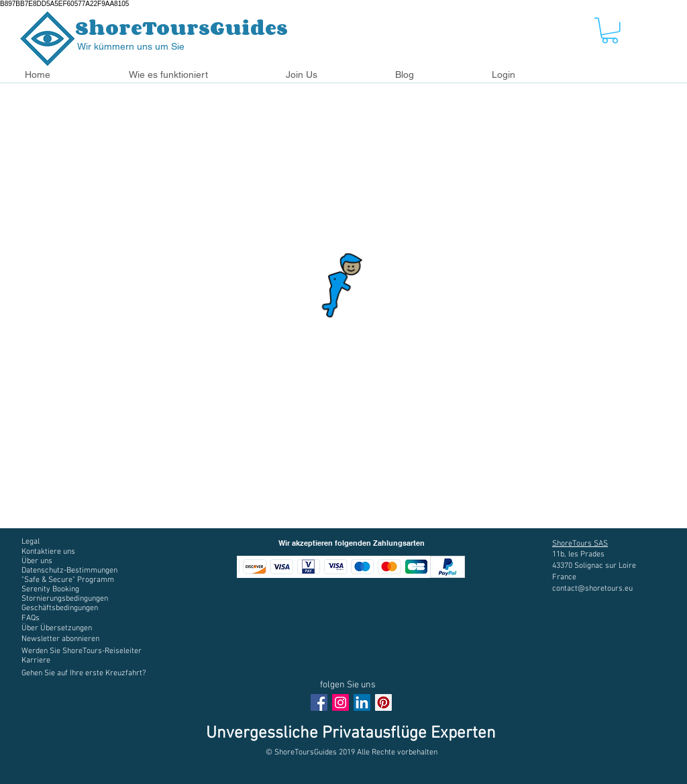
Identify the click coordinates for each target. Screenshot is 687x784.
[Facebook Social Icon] (319, 702)
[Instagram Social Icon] (340, 702)
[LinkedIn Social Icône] (362, 702)
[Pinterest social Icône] (383, 702)
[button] (197, 75)
